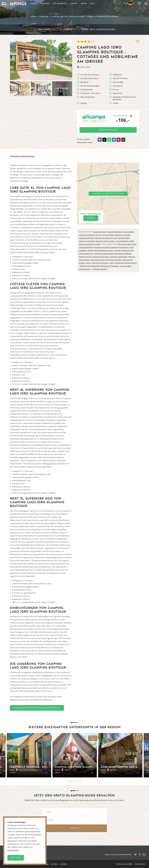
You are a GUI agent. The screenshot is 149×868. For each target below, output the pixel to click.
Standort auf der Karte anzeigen (108, 194)
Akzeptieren (16, 858)
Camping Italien (128, 232)
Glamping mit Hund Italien (105, 241)
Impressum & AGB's (124, 864)
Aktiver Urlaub (93, 250)
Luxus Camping (125, 266)
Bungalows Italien (100, 232)
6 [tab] (80, 781)
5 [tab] (78, 781)
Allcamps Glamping (100, 269)
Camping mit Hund (86, 254)
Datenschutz (140, 864)
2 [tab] (71, 781)
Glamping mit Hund (98, 260)
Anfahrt (91, 218)
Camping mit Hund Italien (104, 235)
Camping (117, 250)
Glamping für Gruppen (101, 257)
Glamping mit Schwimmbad (90, 266)
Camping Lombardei (86, 235)
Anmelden (75, 828)
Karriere (54, 864)
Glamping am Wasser (102, 247)
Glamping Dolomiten (87, 238)
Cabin (134, 244)
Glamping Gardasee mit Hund (106, 238)
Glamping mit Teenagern (110, 266)
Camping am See (127, 250)
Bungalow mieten (125, 244)
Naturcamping (84, 269)
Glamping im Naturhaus (120, 247)
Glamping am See (85, 257)
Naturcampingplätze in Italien (90, 244)
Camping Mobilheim (86, 247)
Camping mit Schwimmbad (104, 254)
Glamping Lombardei (87, 241)
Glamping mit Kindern (114, 260)
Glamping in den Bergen (119, 257)
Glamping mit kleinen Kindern (126, 263)
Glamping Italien (124, 238)
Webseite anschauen (108, 130)
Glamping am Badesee (123, 254)
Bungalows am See (106, 250)
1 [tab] (69, 781)
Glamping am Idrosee (122, 235)
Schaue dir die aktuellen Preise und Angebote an (37, 708)
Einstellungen (13, 850)
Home (33, 16)
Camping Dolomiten (114, 232)
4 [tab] (76, 781)
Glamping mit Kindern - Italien (103, 263)
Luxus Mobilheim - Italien (125, 241)
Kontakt (64, 864)
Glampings (44, 16)
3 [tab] (73, 781)
